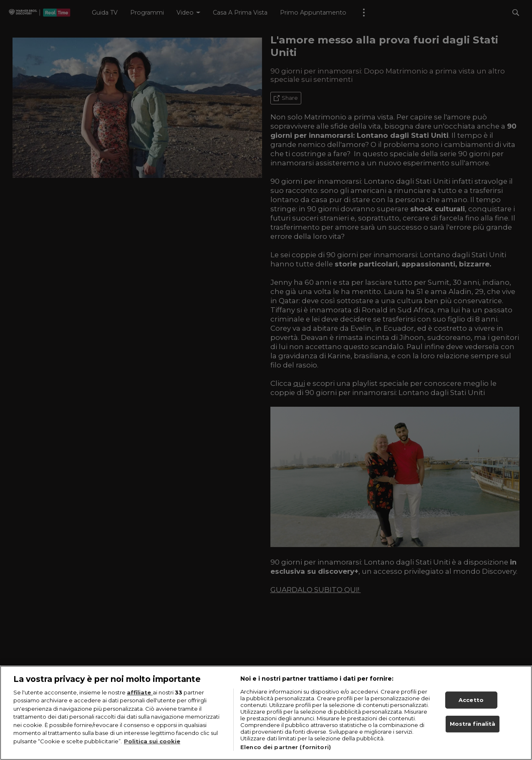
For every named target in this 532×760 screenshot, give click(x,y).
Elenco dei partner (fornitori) (286, 751)
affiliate (140, 697)
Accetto (471, 704)
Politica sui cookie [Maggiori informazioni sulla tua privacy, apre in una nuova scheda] (152, 746)
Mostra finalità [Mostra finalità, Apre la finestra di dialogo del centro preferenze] (473, 728)
